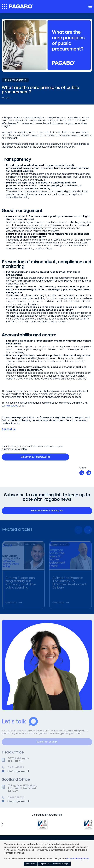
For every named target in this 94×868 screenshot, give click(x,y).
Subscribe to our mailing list (60, 511)
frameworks (12, 406)
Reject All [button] (44, 864)
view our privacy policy (78, 859)
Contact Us (9, 429)
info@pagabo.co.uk (18, 773)
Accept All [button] (31, 864)
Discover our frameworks (43, 457)
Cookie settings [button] (61, 864)
